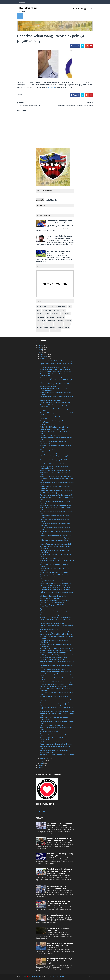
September (44, 759)
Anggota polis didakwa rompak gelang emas (54, 601)
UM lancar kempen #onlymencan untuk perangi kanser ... (56, 700)
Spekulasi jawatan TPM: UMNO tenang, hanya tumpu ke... (55, 645)
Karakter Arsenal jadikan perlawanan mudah (55, 632)
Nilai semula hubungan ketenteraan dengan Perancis (54, 541)
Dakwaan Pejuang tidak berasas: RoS (52, 624)
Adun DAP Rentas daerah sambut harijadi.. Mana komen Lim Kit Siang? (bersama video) (60, 871)
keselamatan (66, 314)
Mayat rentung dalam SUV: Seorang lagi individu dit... (56, 439)
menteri (60, 321)
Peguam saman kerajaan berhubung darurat (54, 586)
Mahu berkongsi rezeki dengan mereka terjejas (55, 672)
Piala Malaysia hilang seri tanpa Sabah (52, 430)
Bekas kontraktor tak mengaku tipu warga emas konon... (56, 612)
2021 (40, 350)
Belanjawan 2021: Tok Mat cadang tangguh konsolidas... (54, 406)
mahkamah (51, 321)
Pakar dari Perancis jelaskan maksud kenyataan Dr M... (56, 513)
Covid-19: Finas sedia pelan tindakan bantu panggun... (54, 570)
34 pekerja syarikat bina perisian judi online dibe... (56, 651)
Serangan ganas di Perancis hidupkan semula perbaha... (55, 525)
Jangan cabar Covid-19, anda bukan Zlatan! (54, 657)
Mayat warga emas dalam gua (50, 599)
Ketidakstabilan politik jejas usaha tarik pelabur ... (56, 493)
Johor (47, 314)
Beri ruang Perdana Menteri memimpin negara (55, 751)
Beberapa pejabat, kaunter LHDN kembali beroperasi (54, 739)
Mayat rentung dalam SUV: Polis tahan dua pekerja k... (57, 562)
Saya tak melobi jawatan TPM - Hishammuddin (55, 617)
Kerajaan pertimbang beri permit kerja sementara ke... (56, 578)
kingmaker (50, 317)
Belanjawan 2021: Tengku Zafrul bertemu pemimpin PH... (54, 375)
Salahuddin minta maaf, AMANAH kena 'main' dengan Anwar (60, 824)
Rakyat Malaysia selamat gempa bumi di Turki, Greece (55, 461)
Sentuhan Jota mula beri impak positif (52, 670)
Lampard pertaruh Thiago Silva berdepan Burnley (56, 634)
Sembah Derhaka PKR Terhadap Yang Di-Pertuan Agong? (56, 499)
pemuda (40, 324)
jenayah (40, 314)
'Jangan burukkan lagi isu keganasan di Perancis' (56, 372)
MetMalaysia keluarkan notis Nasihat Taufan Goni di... (56, 480)
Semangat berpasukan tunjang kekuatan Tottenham (53, 422)
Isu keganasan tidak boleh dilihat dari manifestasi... (57, 711)
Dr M (39, 311)
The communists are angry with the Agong (54, 538)
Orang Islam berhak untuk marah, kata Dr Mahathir (57, 684)
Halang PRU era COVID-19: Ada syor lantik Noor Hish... (56, 364)
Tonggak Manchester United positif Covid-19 (55, 687)
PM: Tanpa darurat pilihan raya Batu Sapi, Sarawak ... (56, 398)
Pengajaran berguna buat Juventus (52, 726)
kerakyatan (56, 314)
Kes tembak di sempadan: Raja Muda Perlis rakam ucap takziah (59, 840)
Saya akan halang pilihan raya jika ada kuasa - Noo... (57, 536)
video (46, 331)
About (82, 2)
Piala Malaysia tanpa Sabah (49, 732)
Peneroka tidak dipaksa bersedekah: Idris (54, 378)
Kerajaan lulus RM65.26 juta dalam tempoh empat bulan (56, 694)
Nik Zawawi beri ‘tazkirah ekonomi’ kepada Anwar (57, 888)
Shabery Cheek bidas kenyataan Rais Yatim (54, 427)
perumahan (59, 324)
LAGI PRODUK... (42, 812)
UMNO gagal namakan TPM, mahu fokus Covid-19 (57, 655)
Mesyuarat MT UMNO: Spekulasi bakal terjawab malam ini (56, 690)
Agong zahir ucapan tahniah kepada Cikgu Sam (55, 705)
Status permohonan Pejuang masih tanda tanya (56, 744)
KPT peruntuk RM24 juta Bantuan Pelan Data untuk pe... (55, 488)
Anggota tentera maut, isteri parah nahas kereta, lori (56, 474)
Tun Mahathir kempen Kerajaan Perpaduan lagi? (56, 495)
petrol (67, 324)
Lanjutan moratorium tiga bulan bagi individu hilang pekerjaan (60, 222)
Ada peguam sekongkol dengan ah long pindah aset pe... (55, 457)
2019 (40, 766)
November (44, 357)
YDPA (58, 331)
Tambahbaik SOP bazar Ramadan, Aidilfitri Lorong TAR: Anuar (60, 945)
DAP (70, 307)
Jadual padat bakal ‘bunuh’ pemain (51, 436)
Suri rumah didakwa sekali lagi (50, 615)
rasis (46, 328)
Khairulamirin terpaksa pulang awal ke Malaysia (55, 506)
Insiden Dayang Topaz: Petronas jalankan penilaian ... (57, 756)
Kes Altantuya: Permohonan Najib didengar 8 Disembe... (55, 547)
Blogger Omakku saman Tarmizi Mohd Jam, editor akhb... (56, 503)
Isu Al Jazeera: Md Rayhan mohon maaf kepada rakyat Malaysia (60, 237)
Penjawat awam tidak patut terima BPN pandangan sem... (53, 443)
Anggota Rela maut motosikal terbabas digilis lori (56, 544)
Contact (91, 2)
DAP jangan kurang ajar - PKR (58, 915)
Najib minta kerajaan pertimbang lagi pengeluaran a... (56, 593)
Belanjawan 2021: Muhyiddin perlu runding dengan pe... (57, 715)
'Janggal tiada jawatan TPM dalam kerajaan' (54, 573)
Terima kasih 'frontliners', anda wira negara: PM (55, 583)
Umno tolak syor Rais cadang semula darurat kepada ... (55, 521)
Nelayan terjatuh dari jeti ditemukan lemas (54, 697)
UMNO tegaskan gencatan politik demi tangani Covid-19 (56, 621)
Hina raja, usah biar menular (49, 454)
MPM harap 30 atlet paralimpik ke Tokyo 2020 (55, 384)
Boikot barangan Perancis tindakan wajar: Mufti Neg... (56, 735)
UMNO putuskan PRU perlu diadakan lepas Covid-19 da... (57, 679)
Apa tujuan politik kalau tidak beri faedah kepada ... (57, 575)
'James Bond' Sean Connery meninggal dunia (55, 370)
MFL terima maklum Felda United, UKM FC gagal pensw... (56, 381)
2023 (40, 346)
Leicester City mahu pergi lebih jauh (52, 603)
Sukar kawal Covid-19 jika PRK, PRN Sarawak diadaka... (55, 566)
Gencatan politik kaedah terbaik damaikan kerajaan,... (54, 641)
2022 (40, 348)
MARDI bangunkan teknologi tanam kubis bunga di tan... (57, 663)
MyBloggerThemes (55, 977)
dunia (45, 311)
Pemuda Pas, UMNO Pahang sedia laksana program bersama (54, 467)
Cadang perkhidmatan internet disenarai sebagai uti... (56, 667)
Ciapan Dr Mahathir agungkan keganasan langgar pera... (56, 675)
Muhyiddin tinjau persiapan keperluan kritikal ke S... (57, 649)
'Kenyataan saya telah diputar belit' (52, 559)
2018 (40, 768)
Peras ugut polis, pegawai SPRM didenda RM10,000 (53, 606)
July (42, 763)
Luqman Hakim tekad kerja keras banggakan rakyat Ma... (57, 708)
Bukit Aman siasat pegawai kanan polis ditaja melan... (55, 747)
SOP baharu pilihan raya (48, 386)
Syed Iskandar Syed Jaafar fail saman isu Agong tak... (56, 509)
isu (64, 311)
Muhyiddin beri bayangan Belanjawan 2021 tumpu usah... (56, 637)
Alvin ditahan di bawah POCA (50, 630)
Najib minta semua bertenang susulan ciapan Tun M (56, 627)
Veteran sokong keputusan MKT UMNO (53, 653)
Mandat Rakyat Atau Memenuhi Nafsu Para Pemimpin (54, 517)
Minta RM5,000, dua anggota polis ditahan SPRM (56, 471)
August (43, 761)
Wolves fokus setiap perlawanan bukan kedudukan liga (57, 484)
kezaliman (41, 317)
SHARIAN (43, 88)
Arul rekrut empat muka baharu (50, 425)
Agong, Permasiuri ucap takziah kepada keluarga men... (56, 729)
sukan (67, 328)
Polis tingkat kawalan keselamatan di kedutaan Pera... (55, 447)
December (44, 355)
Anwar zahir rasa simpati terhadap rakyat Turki (55, 477)
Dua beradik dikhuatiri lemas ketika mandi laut (55, 403)
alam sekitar (41, 307)
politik (40, 328)
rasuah (53, 328)
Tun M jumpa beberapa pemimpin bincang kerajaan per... (57, 723)
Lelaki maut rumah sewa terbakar (51, 742)
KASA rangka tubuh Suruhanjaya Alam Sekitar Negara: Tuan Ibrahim (59, 961)
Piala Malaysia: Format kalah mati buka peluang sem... (55, 533)
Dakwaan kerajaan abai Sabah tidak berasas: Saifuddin (54, 551)
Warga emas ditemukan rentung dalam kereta (55, 367)
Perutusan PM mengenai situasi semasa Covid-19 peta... (56, 414)
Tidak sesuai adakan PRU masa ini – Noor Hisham (56, 491)
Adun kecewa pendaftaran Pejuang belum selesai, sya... (57, 451)
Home (75, 2)
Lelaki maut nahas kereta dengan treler (53, 596)
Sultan (40, 331)
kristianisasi (60, 317)
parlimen (68, 321)
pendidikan (49, 324)
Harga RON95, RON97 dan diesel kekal (53, 581)
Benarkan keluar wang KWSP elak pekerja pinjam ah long (56, 555)
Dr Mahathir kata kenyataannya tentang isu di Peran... (55, 529)
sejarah (60, 328)
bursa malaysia (61, 307)
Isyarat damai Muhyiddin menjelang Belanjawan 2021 (56, 394)
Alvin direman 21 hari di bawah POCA (52, 464)
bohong (51, 307)
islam (59, 311)
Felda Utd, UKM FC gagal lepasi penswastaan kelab (55, 433)
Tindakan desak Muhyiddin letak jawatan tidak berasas (55, 418)
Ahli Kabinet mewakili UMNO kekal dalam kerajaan (57, 682)
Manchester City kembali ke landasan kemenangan (57, 361)
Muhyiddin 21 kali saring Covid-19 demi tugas (55, 588)
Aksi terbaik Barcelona (47, 753)
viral (52, 331)
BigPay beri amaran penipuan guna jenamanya (55, 609)
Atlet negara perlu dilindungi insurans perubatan (56, 703)
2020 (40, 352)
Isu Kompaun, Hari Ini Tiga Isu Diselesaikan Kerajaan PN (59, 903)
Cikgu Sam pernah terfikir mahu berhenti (53, 660)
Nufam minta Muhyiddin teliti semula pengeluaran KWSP (56, 410)
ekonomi (52, 311)
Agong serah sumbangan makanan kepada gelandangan (54, 719)
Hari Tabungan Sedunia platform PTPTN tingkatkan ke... (53, 390)
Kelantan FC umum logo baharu (50, 401)
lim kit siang (41, 321)
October (43, 359)
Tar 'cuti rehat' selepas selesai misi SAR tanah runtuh (59, 253)
